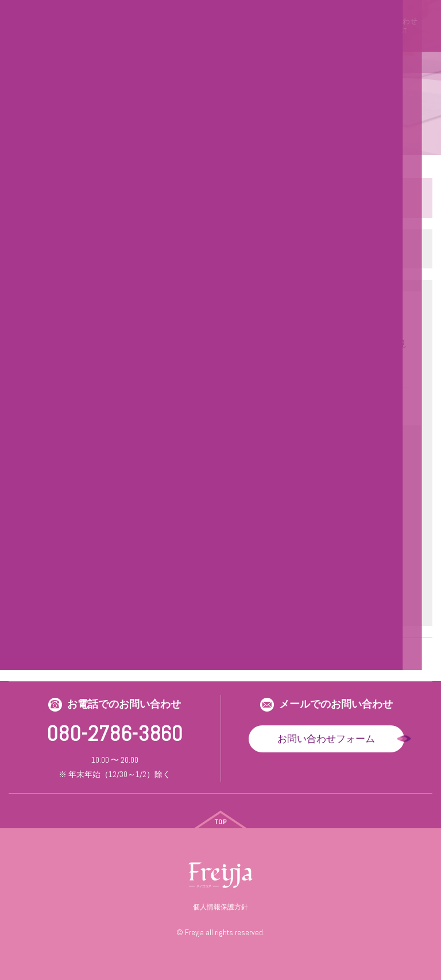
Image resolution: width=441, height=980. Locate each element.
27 (251, 654)
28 (271, 654)
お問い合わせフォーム (326, 739)
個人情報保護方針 (220, 907)
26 (231, 654)
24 (190, 654)
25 (210, 654)
